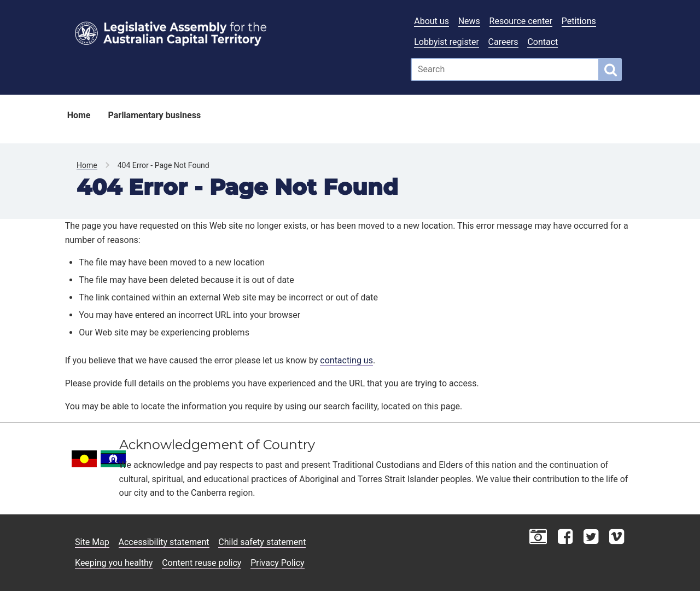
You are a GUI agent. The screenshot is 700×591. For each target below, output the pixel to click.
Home (79, 115)
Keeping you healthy (114, 563)
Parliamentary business (154, 115)
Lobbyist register (447, 42)
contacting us (346, 360)
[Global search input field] (505, 69)
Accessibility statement (164, 542)
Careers (503, 42)
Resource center (521, 21)
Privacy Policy (278, 563)
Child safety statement (262, 542)
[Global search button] (611, 69)
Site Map (92, 542)
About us (431, 21)
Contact (542, 42)
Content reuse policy (202, 563)
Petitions (579, 21)
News (469, 21)
